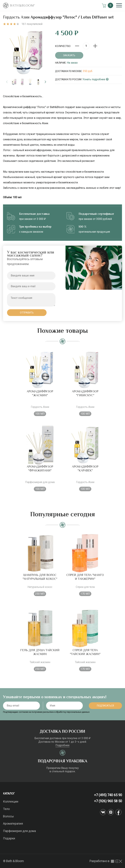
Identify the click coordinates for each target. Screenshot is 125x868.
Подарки (9, 838)
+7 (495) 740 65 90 (108, 795)
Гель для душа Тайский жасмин (40, 656)
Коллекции (11, 801)
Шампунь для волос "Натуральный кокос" (40, 581)
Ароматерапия (13, 823)
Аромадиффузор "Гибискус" (85, 397)
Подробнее (62, 745)
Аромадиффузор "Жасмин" (40, 397)
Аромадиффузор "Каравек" (85, 473)
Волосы (8, 816)
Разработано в (106, 861)
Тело (6, 809)
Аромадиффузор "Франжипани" (40, 473)
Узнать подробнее (96, 79)
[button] (45, 82)
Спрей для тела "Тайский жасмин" (85, 656)
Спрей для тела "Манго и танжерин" (85, 581)
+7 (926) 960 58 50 (108, 801)
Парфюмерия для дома (19, 831)
